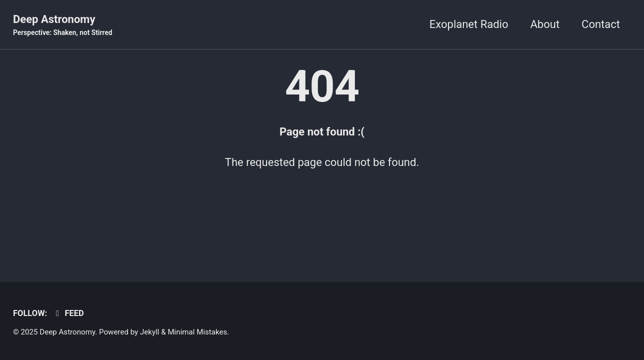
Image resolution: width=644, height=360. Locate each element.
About (545, 24)
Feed (68, 313)
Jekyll (150, 332)
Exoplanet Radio (469, 24)
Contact (601, 24)
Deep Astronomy (63, 25)
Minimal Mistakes (197, 332)
